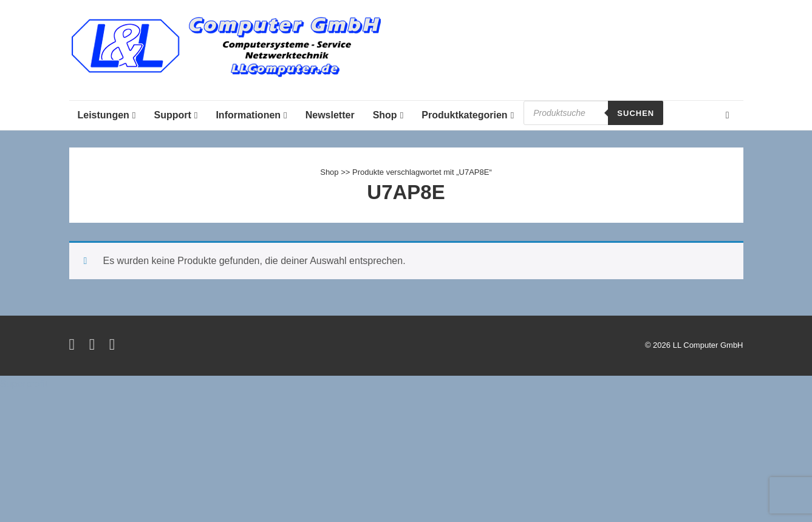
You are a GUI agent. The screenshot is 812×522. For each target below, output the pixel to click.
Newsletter (330, 115)
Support (172, 115)
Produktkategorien (464, 115)
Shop (385, 115)
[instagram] (114, 347)
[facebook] (95, 347)
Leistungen (104, 115)
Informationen (248, 115)
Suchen (636, 113)
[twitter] (75, 347)
